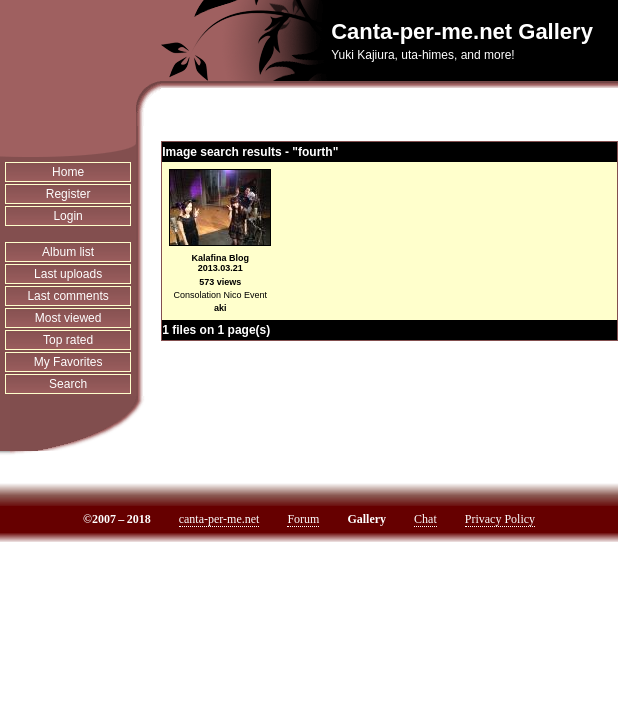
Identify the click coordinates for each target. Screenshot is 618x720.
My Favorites (68, 362)
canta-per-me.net (219, 519)
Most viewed (68, 318)
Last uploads (68, 274)
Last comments (67, 296)
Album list (68, 252)
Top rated (68, 340)
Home (68, 172)
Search (68, 384)
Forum (303, 519)
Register (68, 194)
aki (220, 308)
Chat (425, 519)
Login (67, 216)
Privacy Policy (500, 519)
